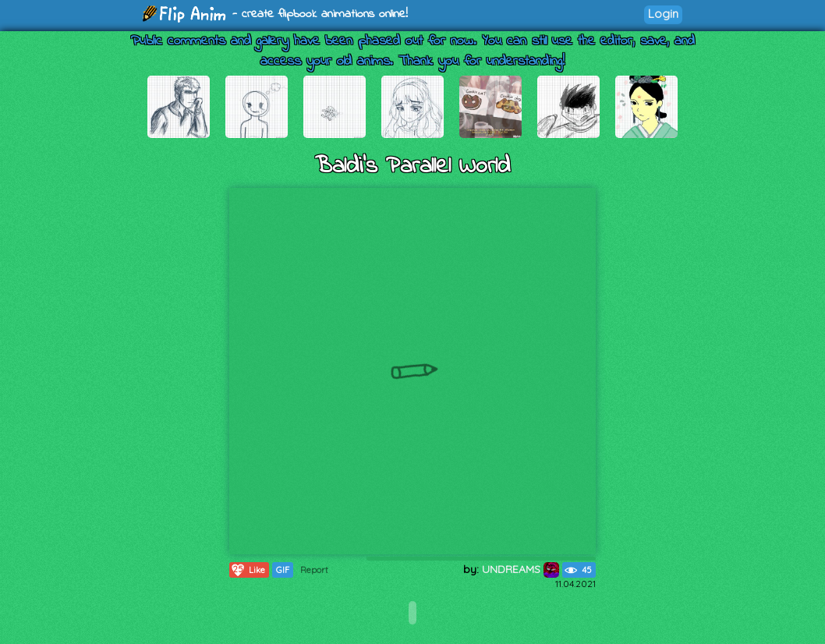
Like (248, 570)
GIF (283, 570)
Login (663, 14)
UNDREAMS (520, 569)
